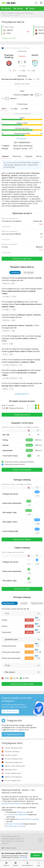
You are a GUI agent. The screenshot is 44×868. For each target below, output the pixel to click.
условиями (24, 857)
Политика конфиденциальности (13, 839)
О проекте (5, 843)
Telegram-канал (9, 848)
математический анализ (11, 803)
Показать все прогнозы (22, 259)
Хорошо (36, 855)
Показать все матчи (22, 415)
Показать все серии (22, 589)
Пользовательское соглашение (13, 841)
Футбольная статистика (16, 826)
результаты (22, 812)
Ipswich (35, 55)
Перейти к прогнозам (22, 84)
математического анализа (28, 819)
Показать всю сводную (22, 470)
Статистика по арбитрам (16, 814)
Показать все (22, 139)
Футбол (4, 13)
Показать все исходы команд (22, 684)
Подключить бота (13, 734)
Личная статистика (14, 824)
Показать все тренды (22, 539)
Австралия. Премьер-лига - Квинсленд (20, 13)
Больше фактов (22, 394)
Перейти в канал (10, 711)
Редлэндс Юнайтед (9, 56)
